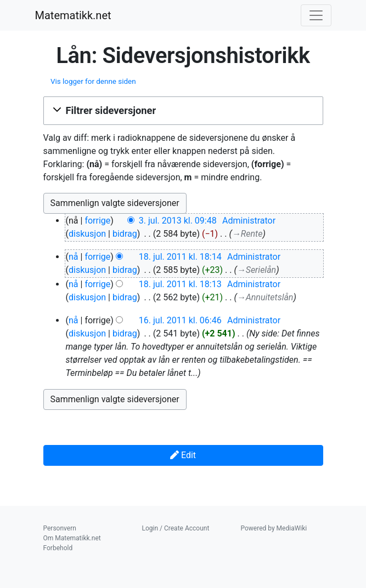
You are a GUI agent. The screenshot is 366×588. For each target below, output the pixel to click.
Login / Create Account (176, 528)
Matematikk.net (73, 15)
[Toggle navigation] (316, 15)
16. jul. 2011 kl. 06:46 (180, 320)
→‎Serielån (257, 270)
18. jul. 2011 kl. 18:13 (180, 284)
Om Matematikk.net (72, 538)
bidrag (125, 234)
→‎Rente (247, 234)
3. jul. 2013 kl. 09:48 (178, 221)
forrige (97, 221)
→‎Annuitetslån (265, 297)
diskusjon (87, 234)
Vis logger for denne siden (93, 81)
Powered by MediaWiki (274, 528)
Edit (183, 455)
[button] (183, 111)
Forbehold (58, 548)
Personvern (60, 528)
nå (74, 257)
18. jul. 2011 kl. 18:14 (180, 257)
